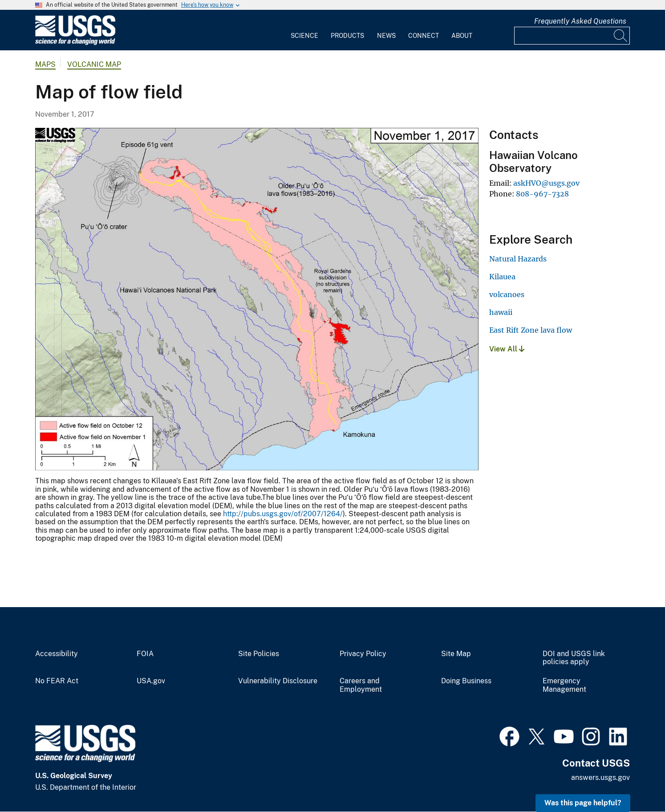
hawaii (501, 312)
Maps (45, 64)
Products (347, 36)
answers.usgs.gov (600, 777)
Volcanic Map (94, 64)
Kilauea (502, 277)
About (462, 36)
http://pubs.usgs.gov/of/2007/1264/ (283, 514)
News (386, 36)
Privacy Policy (363, 654)
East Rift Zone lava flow (531, 330)
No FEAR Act (57, 681)
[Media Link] (257, 300)
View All (507, 349)
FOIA (145, 654)
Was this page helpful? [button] (583, 803)
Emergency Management (564, 685)
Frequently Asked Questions (580, 21)
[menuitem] (304, 30)
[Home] (75, 43)
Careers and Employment (361, 685)
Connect (424, 36)
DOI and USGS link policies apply (574, 658)
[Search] (621, 36)
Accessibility (57, 654)
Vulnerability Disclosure (278, 681)
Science (304, 36)
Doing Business (466, 681)
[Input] (572, 36)
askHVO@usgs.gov (546, 183)
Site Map (456, 654)
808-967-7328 (542, 194)
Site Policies (259, 654)
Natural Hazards (518, 259)
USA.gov (151, 681)
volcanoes (507, 294)
